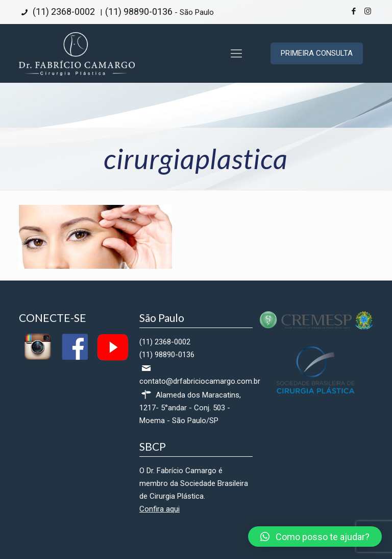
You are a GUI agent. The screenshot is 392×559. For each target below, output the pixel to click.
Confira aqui (160, 509)
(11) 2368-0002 (63, 11)
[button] (315, 537)
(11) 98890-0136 (139, 11)
